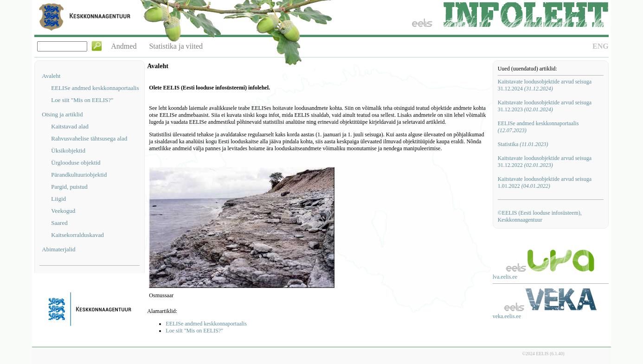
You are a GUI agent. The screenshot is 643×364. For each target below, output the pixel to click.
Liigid (58, 199)
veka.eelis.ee (507, 316)
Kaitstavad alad (70, 126)
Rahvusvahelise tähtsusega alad (89, 138)
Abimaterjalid (58, 249)
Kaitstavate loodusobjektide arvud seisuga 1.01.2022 (545, 182)
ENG (601, 46)
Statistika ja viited (176, 46)
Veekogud (63, 211)
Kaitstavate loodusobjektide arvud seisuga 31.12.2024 (545, 85)
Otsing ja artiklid (62, 114)
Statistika (523, 144)
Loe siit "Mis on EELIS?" (82, 100)
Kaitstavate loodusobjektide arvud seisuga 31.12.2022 (545, 162)
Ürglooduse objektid (76, 163)
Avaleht (51, 76)
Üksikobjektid (68, 150)
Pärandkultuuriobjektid (79, 175)
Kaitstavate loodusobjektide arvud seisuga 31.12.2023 (545, 106)
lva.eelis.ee (505, 277)
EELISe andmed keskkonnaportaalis (95, 88)
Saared (59, 223)
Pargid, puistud (69, 187)
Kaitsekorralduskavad (77, 235)
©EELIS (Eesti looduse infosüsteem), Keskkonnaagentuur (540, 216)
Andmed (124, 46)
